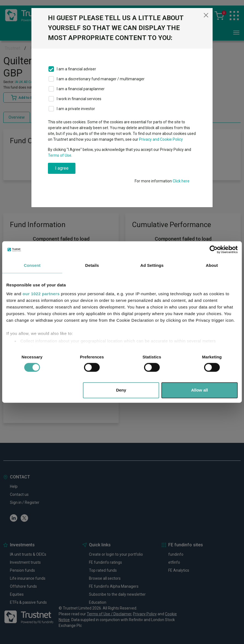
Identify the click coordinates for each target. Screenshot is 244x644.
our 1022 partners (41, 294)
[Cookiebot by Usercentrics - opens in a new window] (214, 249)
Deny (121, 390)
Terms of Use (60, 155)
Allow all (200, 390)
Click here (181, 181)
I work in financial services (79, 99)
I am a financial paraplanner (81, 89)
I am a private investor (76, 109)
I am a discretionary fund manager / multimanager (101, 79)
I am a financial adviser (76, 69)
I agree (62, 168)
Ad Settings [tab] (152, 265)
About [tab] (212, 265)
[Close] (206, 15)
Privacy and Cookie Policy (161, 139)
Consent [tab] (32, 265)
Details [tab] (92, 265)
